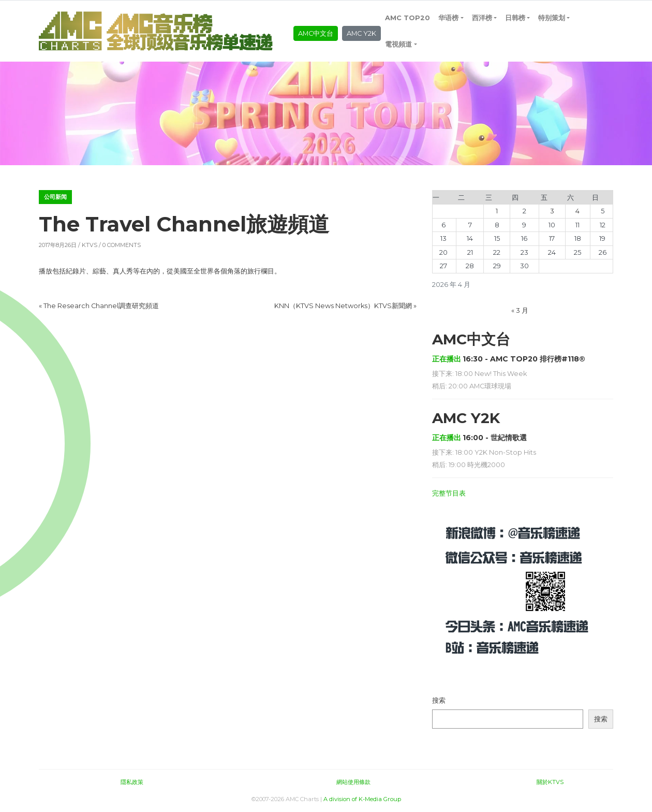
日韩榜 (515, 18)
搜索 (439, 700)
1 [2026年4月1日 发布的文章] (497, 211)
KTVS (90, 245)
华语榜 (448, 18)
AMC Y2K (361, 33)
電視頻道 (398, 44)
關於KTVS (550, 782)
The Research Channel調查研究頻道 (101, 306)
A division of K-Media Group (362, 799)
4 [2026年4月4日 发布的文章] (577, 211)
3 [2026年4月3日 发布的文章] (552, 211)
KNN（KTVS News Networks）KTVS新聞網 (343, 306)
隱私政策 (132, 782)
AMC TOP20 (408, 18)
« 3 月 (520, 310)
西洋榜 (482, 18)
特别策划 (552, 18)
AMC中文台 (316, 33)
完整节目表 (449, 493)
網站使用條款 (353, 782)
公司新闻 (55, 197)
